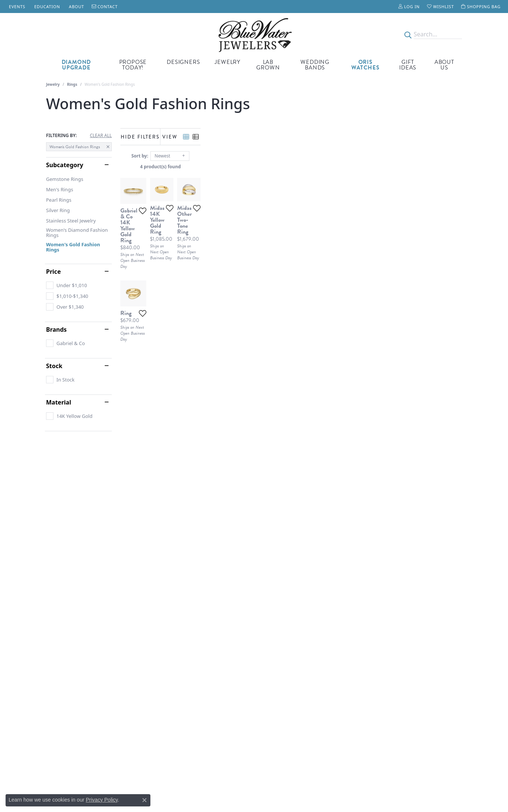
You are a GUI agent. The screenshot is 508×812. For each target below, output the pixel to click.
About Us (444, 65)
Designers (183, 62)
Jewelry (227, 62)
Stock (54, 366)
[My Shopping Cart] (481, 7)
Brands (56, 329)
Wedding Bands (315, 65)
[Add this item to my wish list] (228, 296)
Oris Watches (365, 65)
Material (58, 402)
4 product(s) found (291, 167)
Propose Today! (133, 65)
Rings (72, 84)
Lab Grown (268, 65)
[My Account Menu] (409, 7)
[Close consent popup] (144, 800)
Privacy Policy (102, 800)
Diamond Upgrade (76, 65)
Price (53, 272)
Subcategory (65, 165)
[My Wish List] (440, 7)
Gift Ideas (408, 65)
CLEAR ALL (101, 136)
